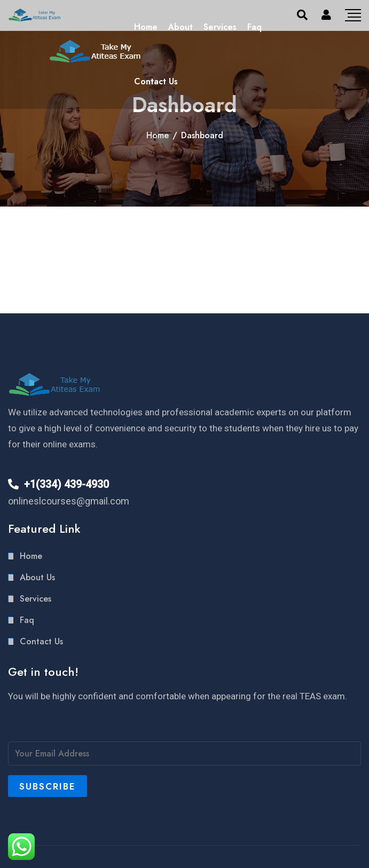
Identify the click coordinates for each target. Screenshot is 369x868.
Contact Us (156, 81)
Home (146, 27)
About (180, 27)
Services (220, 27)
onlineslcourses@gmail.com (69, 501)
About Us (37, 577)
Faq (254, 27)
